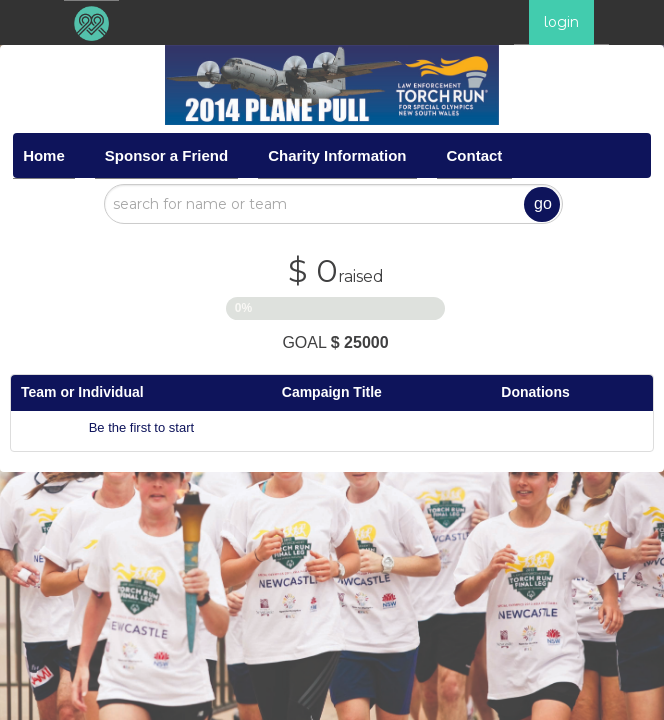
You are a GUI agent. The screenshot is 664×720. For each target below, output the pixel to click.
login (561, 22)
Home (44, 155)
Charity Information (337, 155)
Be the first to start (142, 427)
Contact (475, 155)
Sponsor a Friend (166, 155)
